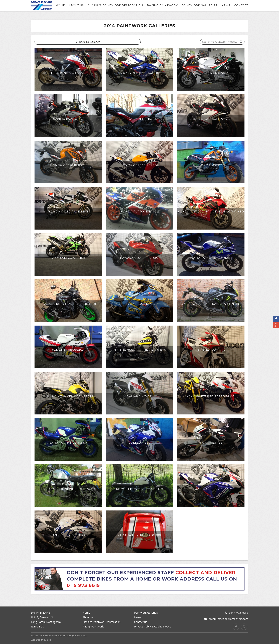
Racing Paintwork (162, 6)
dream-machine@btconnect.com (228, 619)
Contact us (141, 622)
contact (241, 6)
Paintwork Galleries (200, 6)
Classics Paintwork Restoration (115, 6)
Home (60, 6)
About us (76, 6)
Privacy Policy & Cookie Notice (153, 626)
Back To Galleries (51, 42)
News (226, 6)
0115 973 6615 (83, 585)
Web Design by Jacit (41, 640)
